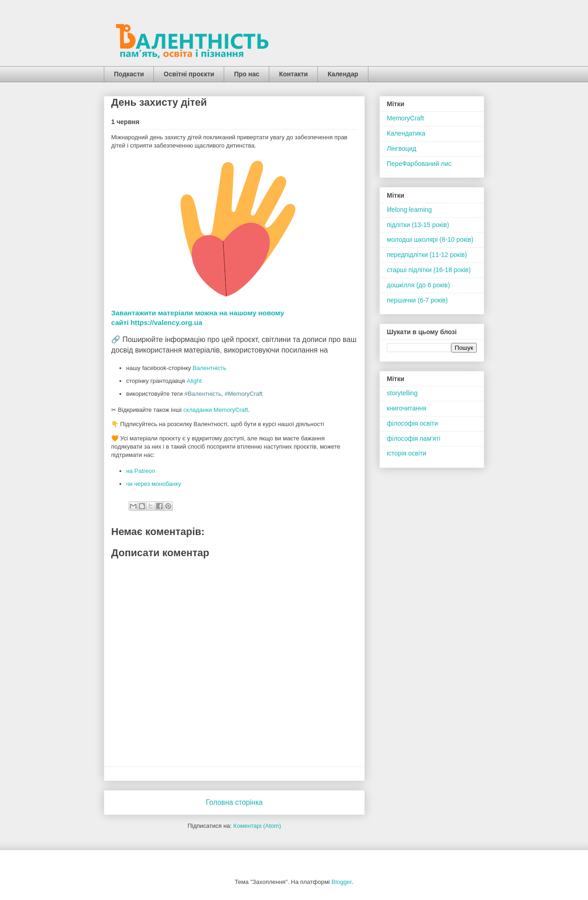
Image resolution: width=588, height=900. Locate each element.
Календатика (406, 133)
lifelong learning (409, 210)
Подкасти (129, 74)
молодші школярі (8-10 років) (430, 239)
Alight (194, 381)
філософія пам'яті (414, 439)
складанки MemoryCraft (216, 410)
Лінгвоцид (401, 148)
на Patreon (141, 471)
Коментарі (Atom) (257, 826)
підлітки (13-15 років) (418, 225)
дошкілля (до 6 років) (418, 285)
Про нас (246, 74)
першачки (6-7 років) (417, 300)
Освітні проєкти (189, 74)
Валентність (209, 368)
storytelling (402, 393)
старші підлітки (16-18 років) (429, 270)
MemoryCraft (405, 118)
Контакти (293, 74)
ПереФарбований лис (419, 164)
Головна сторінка (234, 802)
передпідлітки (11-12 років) (427, 255)
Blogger (342, 882)
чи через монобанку (154, 484)
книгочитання (407, 408)
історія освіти (407, 453)
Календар (343, 74)
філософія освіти (412, 423)
